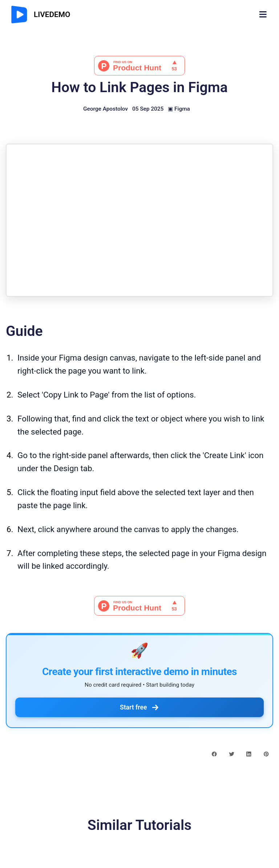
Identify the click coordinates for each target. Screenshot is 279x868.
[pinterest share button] (266, 754)
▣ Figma (179, 109)
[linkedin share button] (249, 754)
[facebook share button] (214, 754)
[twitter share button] (232, 754)
